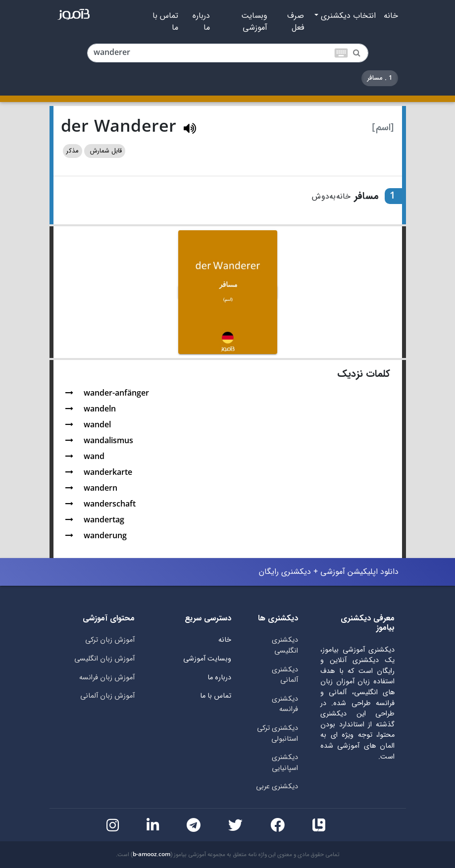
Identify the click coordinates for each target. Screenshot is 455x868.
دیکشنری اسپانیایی (285, 763)
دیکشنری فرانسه (285, 704)
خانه (391, 16)
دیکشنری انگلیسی (285, 645)
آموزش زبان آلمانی (107, 696)
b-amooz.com (152, 855)
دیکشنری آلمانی (285, 675)
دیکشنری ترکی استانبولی (278, 734)
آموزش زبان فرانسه (107, 678)
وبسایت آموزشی (254, 22)
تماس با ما (165, 22)
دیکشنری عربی (277, 787)
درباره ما (201, 22)
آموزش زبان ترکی (110, 640)
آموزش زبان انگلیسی (104, 659)
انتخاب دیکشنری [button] (347, 16)
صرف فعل (296, 22)
